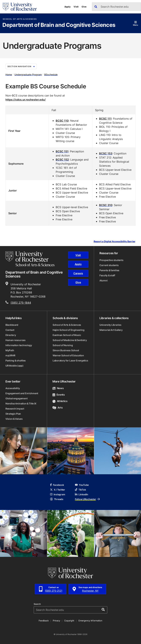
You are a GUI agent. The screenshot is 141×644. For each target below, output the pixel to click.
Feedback (44, 621)
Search (37, 604)
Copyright (69, 621)
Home (9, 74)
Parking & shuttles (16, 360)
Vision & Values (14, 419)
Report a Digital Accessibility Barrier (115, 242)
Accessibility (13, 388)
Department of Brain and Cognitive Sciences (59, 25)
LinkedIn (82, 494)
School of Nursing (63, 345)
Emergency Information (90, 621)
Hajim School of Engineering (68, 330)
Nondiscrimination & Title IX (21, 403)
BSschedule (51, 74)
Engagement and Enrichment (22, 393)
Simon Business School (66, 350)
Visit (76, 7)
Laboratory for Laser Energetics (70, 360)
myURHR (10, 355)
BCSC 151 (62, 151)
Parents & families (109, 270)
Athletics (60, 401)
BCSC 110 (62, 121)
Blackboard (12, 325)
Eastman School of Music (67, 335)
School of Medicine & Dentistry (70, 340)
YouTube (82, 485)
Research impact (15, 409)
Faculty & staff (107, 275)
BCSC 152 (62, 160)
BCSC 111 (105, 119)
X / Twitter (58, 490)
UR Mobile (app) (14, 366)
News (58, 388)
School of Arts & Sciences (20, 19)
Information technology (19, 345)
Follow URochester (87, 499)
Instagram (58, 494)
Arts (57, 408)
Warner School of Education (68, 355)
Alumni (103, 280)
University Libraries (110, 325)
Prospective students (111, 260)
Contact (10, 330)
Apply (68, 7)
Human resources (15, 340)
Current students (109, 265)
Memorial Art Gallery (111, 330)
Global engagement (16, 398)
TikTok (80, 490)
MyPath (10, 350)
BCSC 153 (106, 153)
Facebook (57, 485)
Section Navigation (21, 66)
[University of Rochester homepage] (20, 7)
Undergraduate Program (28, 74)
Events (59, 395)
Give (84, 7)
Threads (57, 499)
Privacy (56, 621)
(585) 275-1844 (21, 303)
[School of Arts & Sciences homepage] (30, 259)
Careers (78, 273)
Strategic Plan (13, 414)
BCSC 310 (106, 205)
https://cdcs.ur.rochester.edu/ (26, 100)
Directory (11, 335)
